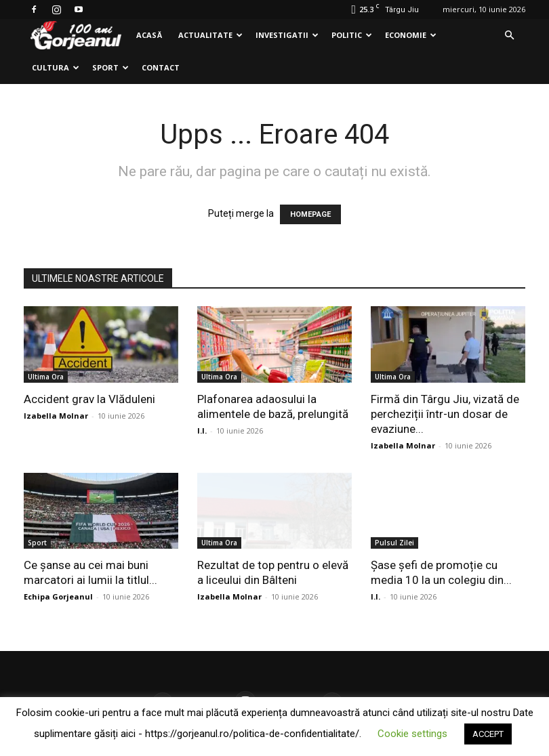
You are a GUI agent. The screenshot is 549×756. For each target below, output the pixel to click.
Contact (161, 67)
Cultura (56, 67)
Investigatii (287, 35)
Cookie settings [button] (412, 734)
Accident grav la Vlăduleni (89, 399)
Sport (110, 67)
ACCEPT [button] (488, 734)
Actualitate (210, 35)
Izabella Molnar (56, 416)
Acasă (149, 35)
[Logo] (76, 36)
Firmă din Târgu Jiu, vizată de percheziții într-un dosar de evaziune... (445, 414)
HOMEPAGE (310, 214)
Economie (411, 35)
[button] (509, 36)
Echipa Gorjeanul (58, 596)
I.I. (202, 430)
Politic (352, 35)
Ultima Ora (46, 377)
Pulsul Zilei (394, 543)
